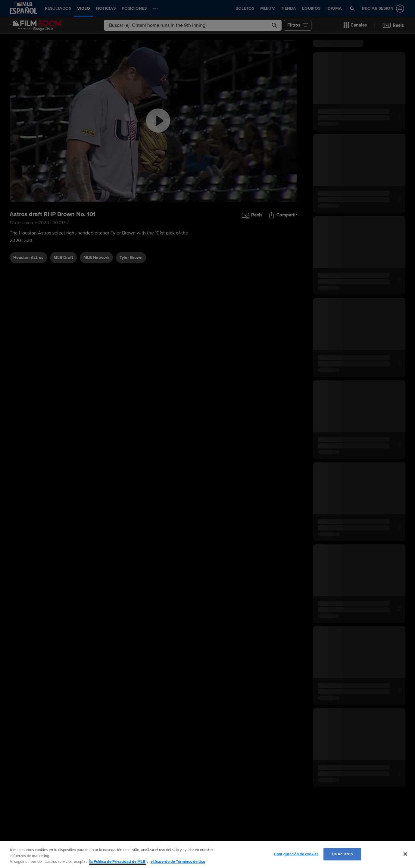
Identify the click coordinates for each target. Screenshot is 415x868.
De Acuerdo (342, 854)
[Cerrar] (405, 854)
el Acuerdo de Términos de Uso (178, 862)
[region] (207, 855)
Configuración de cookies (296, 854)
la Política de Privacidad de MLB (118, 862)
